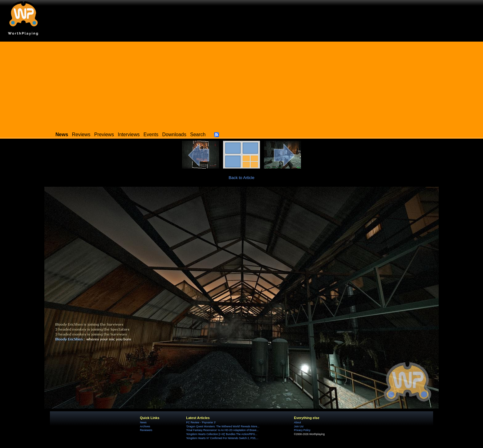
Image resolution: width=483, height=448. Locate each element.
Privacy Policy (302, 430)
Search (198, 134)
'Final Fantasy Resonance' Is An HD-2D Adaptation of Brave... (222, 430)
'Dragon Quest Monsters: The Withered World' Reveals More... (223, 426)
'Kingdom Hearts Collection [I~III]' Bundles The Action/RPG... (222, 434)
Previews (104, 134)
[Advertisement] (241, 85)
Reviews (81, 134)
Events (151, 134)
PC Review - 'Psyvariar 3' (201, 422)
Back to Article (241, 178)
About (297, 422)
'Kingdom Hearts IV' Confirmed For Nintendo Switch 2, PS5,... (222, 438)
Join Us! (299, 426)
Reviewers (146, 430)
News (143, 422)
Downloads (174, 134)
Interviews (129, 134)
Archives (145, 426)
